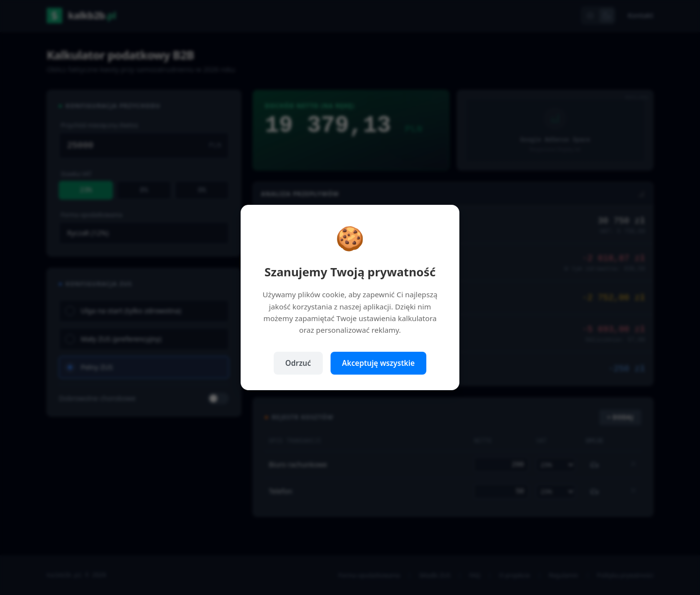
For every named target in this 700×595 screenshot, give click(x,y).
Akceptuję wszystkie (379, 363)
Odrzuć (298, 363)
